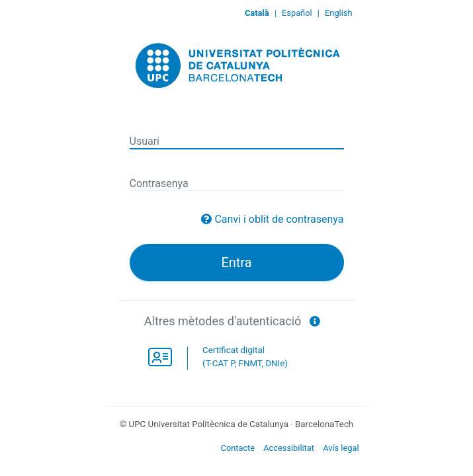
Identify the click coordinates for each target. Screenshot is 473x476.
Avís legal (341, 448)
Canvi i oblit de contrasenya (279, 219)
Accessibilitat (289, 448)
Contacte (238, 448)
